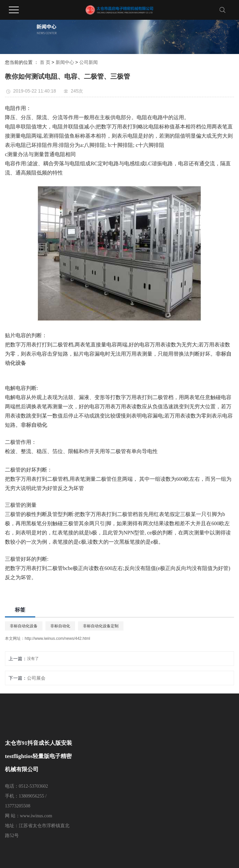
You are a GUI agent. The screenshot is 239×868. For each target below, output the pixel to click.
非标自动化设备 (24, 626)
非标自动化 (60, 626)
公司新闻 (89, 62)
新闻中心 (65, 62)
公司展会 (36, 678)
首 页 (45, 62)
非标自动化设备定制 (101, 626)
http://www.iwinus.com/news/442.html (57, 638)
